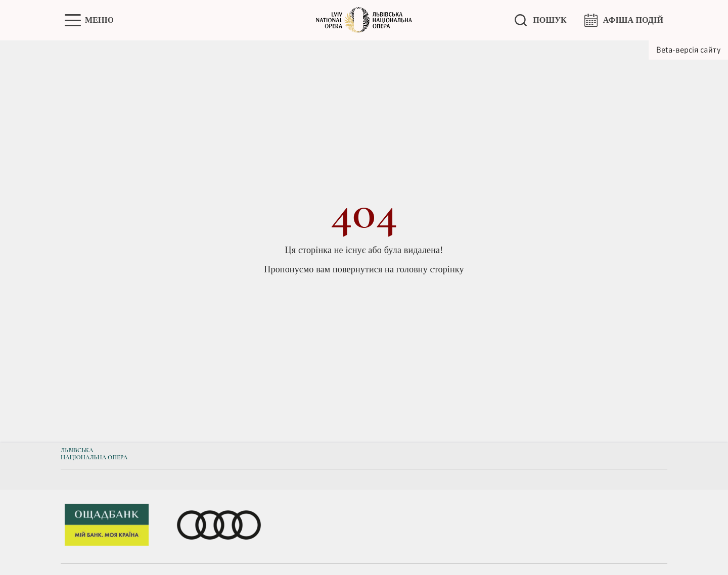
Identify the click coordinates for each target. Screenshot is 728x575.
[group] (107, 526)
